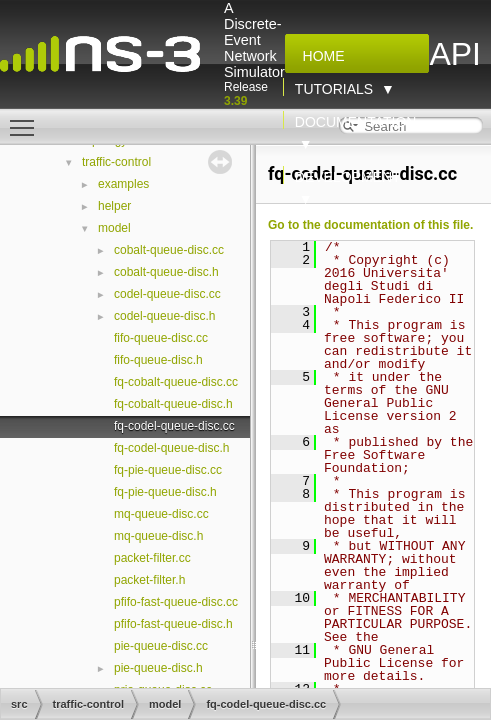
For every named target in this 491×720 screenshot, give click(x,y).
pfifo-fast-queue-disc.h (173, 624)
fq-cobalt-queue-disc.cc (176, 382)
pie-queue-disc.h (158, 668)
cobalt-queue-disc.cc (169, 250)
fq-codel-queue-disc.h (171, 448)
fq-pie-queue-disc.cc (168, 470)
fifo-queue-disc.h (158, 360)
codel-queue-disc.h (164, 316)
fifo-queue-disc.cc (161, 338)
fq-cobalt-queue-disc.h (173, 404)
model (114, 228)
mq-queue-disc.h (158, 536)
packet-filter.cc (152, 558)
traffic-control (116, 162)
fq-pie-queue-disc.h (165, 492)
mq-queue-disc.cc (161, 514)
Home (320, 56)
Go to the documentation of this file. (370, 225)
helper (114, 206)
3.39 (235, 101)
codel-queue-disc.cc (167, 294)
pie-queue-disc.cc (161, 646)
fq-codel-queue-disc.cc (174, 426)
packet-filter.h (149, 580)
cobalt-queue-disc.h (166, 272)
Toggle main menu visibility (27, 119)
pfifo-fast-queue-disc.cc (176, 602)
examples (123, 184)
